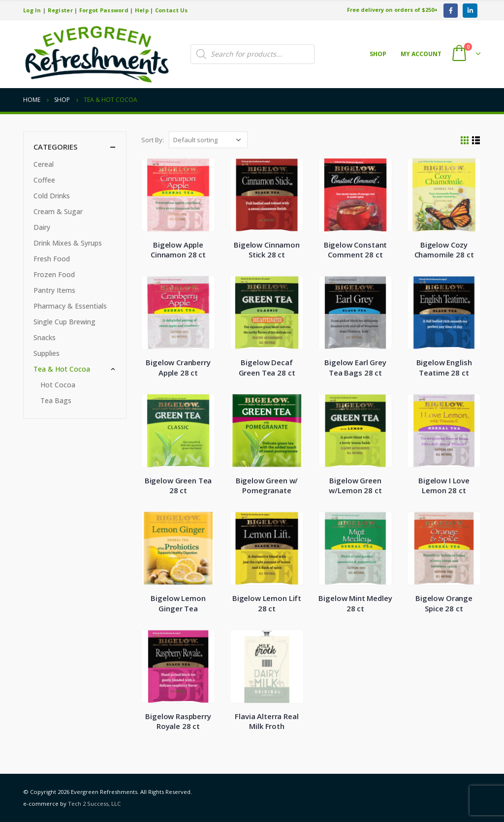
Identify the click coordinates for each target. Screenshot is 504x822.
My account (421, 54)
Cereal (44, 164)
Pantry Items (54, 290)
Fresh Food (52, 259)
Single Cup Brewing (64, 322)
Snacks (45, 337)
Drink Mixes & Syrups (68, 243)
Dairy (42, 227)
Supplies (47, 353)
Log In (32, 10)
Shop (378, 54)
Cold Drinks (52, 196)
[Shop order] (208, 140)
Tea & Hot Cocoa (62, 369)
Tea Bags (56, 400)
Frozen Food (54, 274)
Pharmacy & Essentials (70, 306)
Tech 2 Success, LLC (94, 804)
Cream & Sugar (58, 211)
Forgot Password (104, 10)
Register (60, 10)
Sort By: (153, 140)
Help (142, 10)
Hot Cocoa (58, 385)
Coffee (44, 180)
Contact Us (172, 10)
